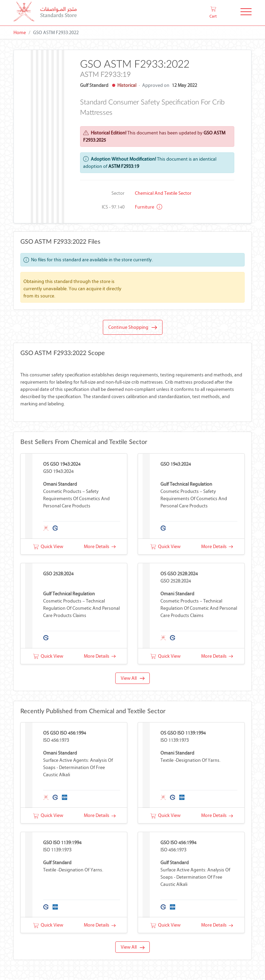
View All (133, 678)
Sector (118, 193)
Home (20, 33)
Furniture (149, 207)
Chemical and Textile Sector (163, 193)
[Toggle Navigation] (246, 13)
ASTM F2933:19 (124, 166)
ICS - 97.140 (113, 207)
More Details (100, 547)
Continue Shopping (133, 327)
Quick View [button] (48, 547)
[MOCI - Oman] (45, 13)
